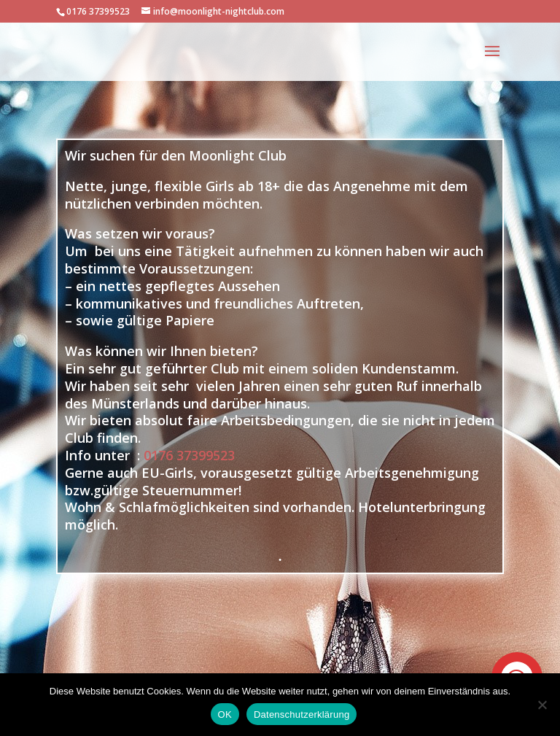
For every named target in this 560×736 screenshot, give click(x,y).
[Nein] (542, 705)
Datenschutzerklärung (302, 714)
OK (225, 714)
